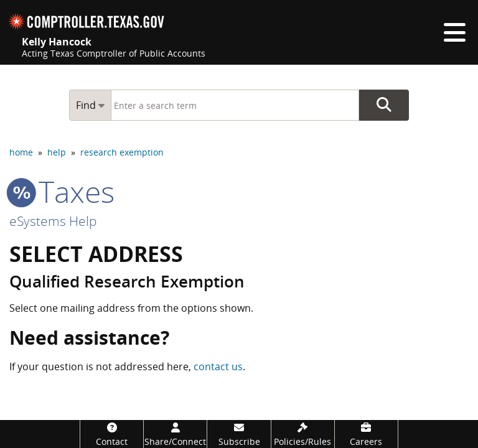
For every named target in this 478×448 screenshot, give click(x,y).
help (57, 152)
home (21, 152)
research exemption (122, 152)
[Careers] (366, 434)
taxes (62, 191)
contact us (218, 366)
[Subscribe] (239, 434)
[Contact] (112, 434)
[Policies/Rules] (303, 434)
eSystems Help (53, 221)
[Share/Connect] (175, 434)
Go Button (384, 105)
